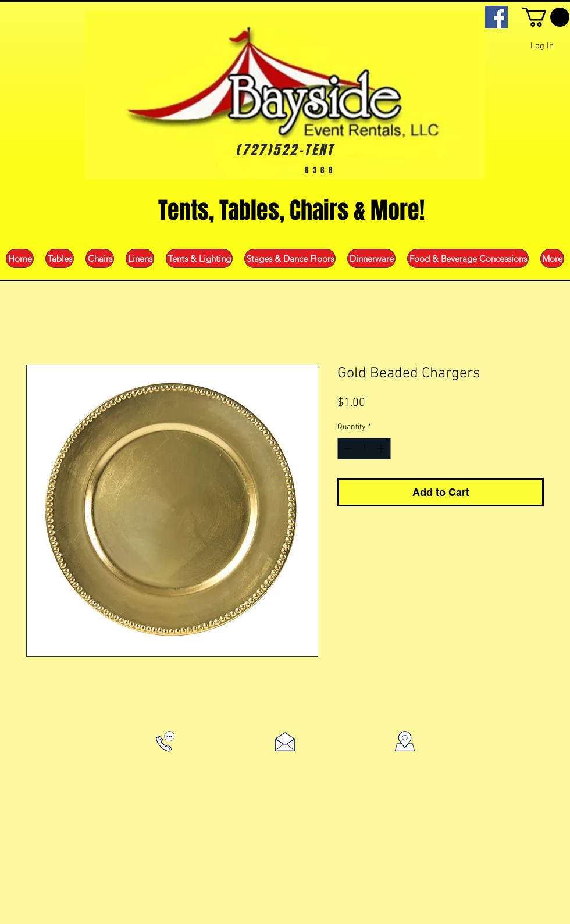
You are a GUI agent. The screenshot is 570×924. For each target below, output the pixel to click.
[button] (546, 17)
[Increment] (382, 449)
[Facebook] (496, 17)
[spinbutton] (364, 449)
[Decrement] (346, 449)
